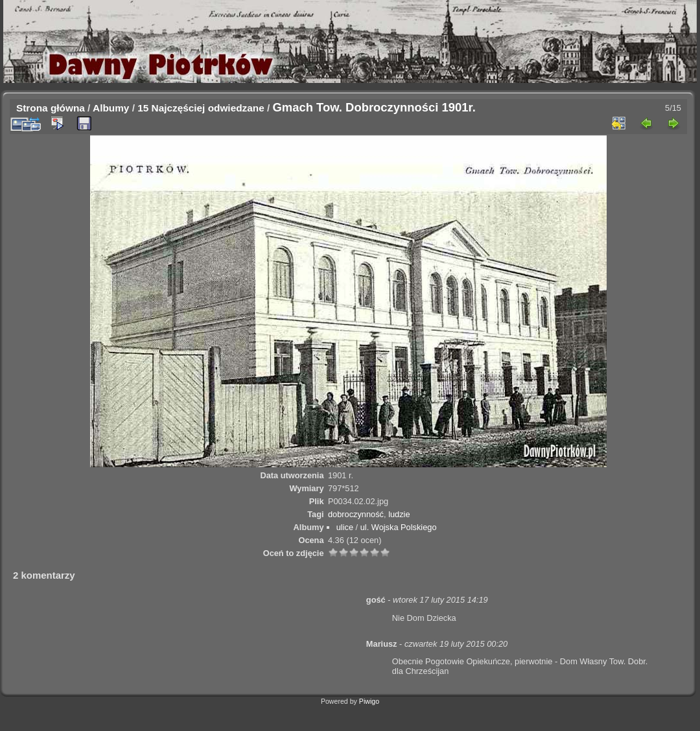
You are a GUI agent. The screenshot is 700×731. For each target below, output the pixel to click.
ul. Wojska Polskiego (399, 527)
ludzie (399, 514)
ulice (345, 527)
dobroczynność (356, 514)
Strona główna (51, 108)
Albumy (111, 108)
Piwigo (369, 701)
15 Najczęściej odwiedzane (201, 108)
